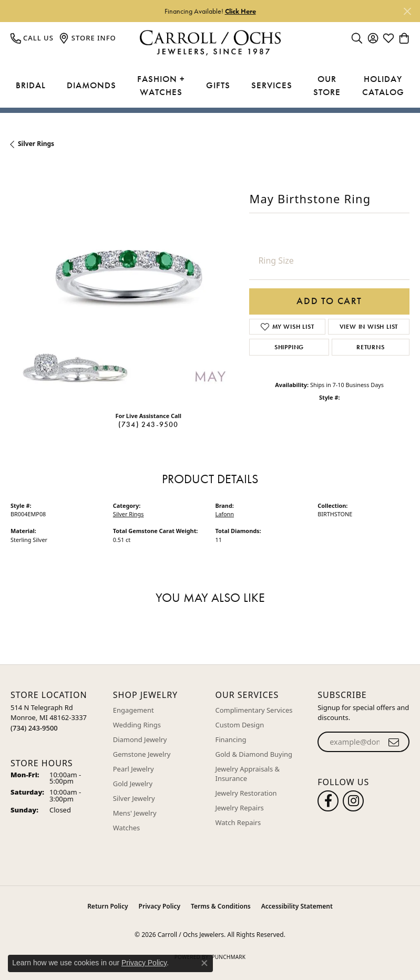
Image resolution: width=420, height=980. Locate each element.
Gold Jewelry (133, 784)
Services (272, 85)
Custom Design (240, 725)
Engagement (134, 710)
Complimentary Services (254, 710)
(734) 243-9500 (148, 424)
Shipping (289, 347)
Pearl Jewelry (134, 769)
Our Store (327, 86)
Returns (371, 347)
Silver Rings (36, 144)
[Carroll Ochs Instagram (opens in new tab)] (353, 801)
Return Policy (107, 906)
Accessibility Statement (297, 906)
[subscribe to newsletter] (394, 742)
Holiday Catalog (383, 86)
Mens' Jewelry (135, 813)
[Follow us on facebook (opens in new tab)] (328, 801)
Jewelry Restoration (246, 793)
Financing (231, 739)
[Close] (407, 11)
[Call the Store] (34, 728)
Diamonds (91, 85)
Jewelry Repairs (240, 808)
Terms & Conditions (221, 906)
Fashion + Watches (161, 86)
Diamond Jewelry (140, 739)
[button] (357, 38)
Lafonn (225, 514)
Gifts (218, 85)
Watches (126, 828)
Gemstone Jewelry (142, 754)
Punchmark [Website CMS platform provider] (228, 957)
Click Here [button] (240, 11)
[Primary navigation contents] (210, 86)
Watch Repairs (238, 822)
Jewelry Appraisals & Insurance (248, 774)
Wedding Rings (137, 725)
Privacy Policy (160, 906)
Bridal (31, 85)
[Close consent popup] (204, 963)
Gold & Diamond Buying (254, 754)
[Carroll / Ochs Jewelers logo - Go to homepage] (210, 43)
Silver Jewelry (134, 798)
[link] (32, 38)
